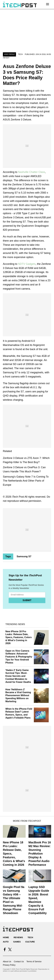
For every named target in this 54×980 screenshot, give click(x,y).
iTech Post (18, 497)
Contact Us (19, 962)
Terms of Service (34, 962)
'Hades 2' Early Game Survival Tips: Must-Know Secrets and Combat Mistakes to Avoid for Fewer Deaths (18, 676)
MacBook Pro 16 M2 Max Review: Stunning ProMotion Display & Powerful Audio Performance (40, 854)
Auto (6, 942)
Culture (30, 942)
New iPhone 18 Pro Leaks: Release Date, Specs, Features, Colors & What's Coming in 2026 (19, 637)
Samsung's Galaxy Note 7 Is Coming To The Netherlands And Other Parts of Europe (26, 481)
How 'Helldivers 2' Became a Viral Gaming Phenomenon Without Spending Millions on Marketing (18, 695)
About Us (7, 962)
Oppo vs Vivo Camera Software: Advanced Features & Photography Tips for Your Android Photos (19, 657)
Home (6, 937)
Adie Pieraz (9, 54)
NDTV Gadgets (27, 264)
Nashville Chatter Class (31, 172)
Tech (20, 54)
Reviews (18, 937)
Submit (27, 600)
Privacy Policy (9, 965)
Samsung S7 (24, 556)
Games (17, 942)
